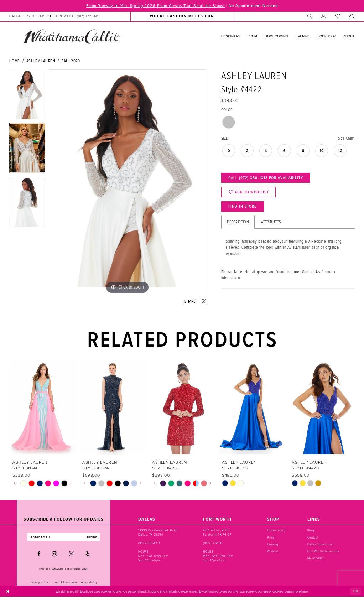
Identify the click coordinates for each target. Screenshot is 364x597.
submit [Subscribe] (92, 537)
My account (316, 558)
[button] (324, 16)
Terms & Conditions (65, 582)
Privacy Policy (39, 582)
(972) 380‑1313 (149, 543)
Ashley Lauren (41, 61)
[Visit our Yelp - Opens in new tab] (88, 554)
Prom (271, 537)
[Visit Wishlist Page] (337, 16)
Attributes (271, 222)
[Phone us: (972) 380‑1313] (28, 16)
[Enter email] (64, 537)
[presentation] (43, 408)
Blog (311, 531)
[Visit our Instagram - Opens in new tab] (54, 554)
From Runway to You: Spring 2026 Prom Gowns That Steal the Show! (155, 6)
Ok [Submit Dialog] (356, 591)
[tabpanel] (27, 96)
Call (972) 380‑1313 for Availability (266, 178)
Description (238, 222)
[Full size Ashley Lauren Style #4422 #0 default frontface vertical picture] (128, 183)
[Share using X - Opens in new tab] (204, 301)
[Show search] (310, 16)
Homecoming (277, 531)
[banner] (72, 36)
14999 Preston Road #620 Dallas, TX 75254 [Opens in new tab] (158, 533)
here (305, 591)
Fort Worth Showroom (323, 551)
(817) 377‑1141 (213, 543)
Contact (313, 537)
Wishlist (273, 551)
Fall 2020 (71, 61)
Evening (273, 544)
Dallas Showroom (320, 544)
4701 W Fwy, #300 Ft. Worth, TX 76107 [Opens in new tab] (217, 533)
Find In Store (243, 207)
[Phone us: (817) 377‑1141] (76, 16)
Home (15, 61)
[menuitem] (54, 16)
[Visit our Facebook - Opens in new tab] (39, 554)
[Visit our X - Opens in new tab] (71, 554)
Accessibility (89, 582)
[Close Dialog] (8, 591)
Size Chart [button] (346, 138)
